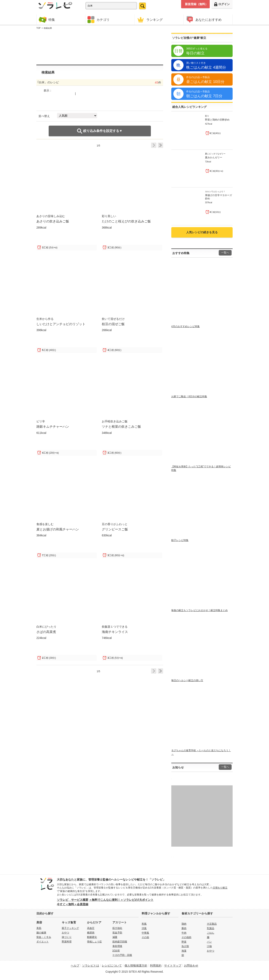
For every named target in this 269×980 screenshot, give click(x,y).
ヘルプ (75, 965)
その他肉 (186, 937)
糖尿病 (91, 933)
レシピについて (112, 965)
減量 (115, 937)
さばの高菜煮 (46, 632)
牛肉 (184, 933)
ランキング (150, 20)
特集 (47, 20)
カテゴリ (99, 20)
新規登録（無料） (196, 4)
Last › (160, 145)
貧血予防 (117, 933)
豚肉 (184, 928)
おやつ (65, 933)
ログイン (222, 4)
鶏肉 (184, 924)
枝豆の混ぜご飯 (113, 324)
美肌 (39, 928)
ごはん (211, 933)
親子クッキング (70, 928)
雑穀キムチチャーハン (53, 426)
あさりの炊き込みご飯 (53, 221)
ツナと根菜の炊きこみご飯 (121, 426)
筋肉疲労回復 (120, 942)
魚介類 (185, 946)
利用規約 (156, 965)
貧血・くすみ (44, 937)
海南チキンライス (115, 632)
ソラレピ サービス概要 (73, 900)
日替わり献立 (220, 888)
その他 (145, 937)
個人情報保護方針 (136, 965)
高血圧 (91, 928)
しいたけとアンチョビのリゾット (61, 324)
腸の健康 (41, 933)
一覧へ (225, 253)
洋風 (144, 928)
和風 (144, 924)
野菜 (184, 942)
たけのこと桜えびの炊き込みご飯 (126, 221)
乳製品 (211, 928)
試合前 (116, 951)
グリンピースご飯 (115, 529)
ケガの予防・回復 (122, 955)
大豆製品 (212, 924)
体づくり (67, 937)
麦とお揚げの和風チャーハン (58, 529)
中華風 (145, 933)
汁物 (209, 946)
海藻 (184, 951)
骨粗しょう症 (94, 942)
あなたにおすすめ (204, 20)
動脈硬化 (92, 937)
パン (209, 942)
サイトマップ (173, 965)
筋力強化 (117, 928)
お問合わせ (191, 965)
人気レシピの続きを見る (202, 232)
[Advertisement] (100, 47)
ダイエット (43, 942)
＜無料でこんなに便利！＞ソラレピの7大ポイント (121, 900)
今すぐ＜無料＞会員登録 (73, 904)
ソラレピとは (91, 965)
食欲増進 (117, 946)
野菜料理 (67, 942)
